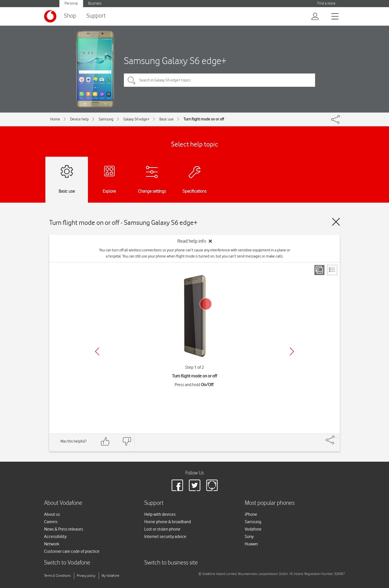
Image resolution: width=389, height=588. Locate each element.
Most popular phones (270, 503)
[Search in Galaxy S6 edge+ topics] (219, 80)
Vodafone (253, 529)
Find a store (326, 3)
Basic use (166, 119)
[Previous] (97, 351)
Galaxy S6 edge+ (136, 119)
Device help (79, 119)
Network (52, 544)
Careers (51, 522)
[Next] (292, 351)
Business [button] (95, 3)
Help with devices (160, 514)
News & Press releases (64, 529)
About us (52, 514)
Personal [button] (71, 3)
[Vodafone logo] (50, 16)
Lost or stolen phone (162, 529)
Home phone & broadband (168, 522)
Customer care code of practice (72, 551)
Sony (249, 536)
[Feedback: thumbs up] (105, 441)
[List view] (332, 270)
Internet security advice (165, 536)
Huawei (251, 544)
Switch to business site (171, 563)
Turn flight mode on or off (204, 119)
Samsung (106, 119)
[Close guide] (336, 222)
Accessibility (55, 536)
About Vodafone (63, 503)
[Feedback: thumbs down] (127, 441)
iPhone (251, 514)
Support (96, 16)
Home (55, 119)
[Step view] (319, 270)
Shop (70, 16)
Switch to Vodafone (67, 563)
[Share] (336, 437)
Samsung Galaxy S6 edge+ (175, 61)
